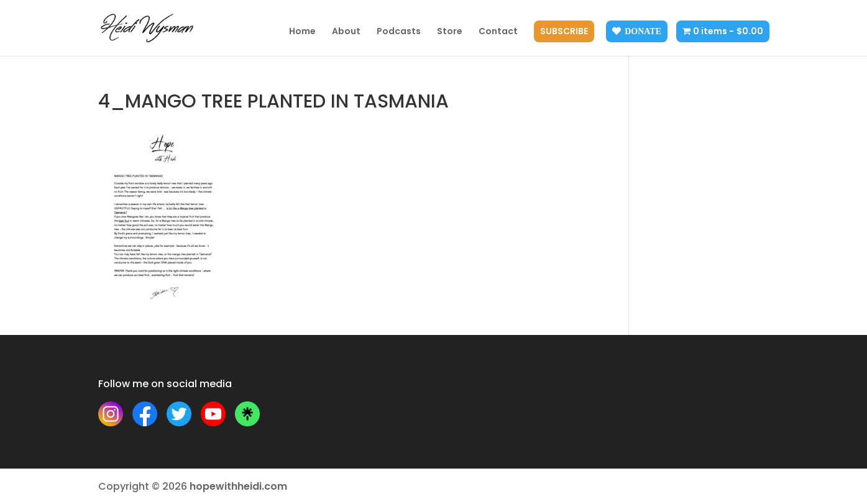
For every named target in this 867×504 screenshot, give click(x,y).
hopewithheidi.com (238, 486)
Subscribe (564, 32)
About (346, 32)
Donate (643, 31)
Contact (498, 32)
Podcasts (399, 32)
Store (450, 32)
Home (302, 32)
